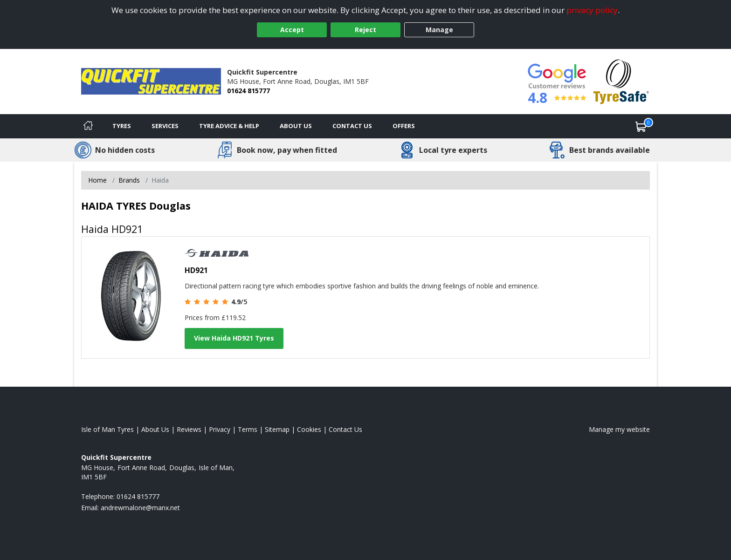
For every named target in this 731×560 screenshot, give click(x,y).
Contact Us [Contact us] (352, 126)
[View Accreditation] (621, 81)
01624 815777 (248, 91)
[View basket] (641, 126)
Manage (439, 30)
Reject (365, 30)
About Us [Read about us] (155, 429)
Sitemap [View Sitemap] (277, 429)
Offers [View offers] (404, 126)
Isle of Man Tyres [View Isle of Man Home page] (107, 429)
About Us (296, 126)
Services (165, 126)
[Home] (88, 126)
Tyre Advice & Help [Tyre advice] (229, 126)
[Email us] (140, 508)
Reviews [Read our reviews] (189, 429)
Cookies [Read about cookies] (309, 429)
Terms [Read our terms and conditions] (248, 429)
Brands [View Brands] (129, 180)
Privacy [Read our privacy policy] (220, 429)
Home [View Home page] (97, 180)
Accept (292, 30)
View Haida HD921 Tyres (234, 338)
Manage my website (619, 429)
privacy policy (592, 10)
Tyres (122, 126)
